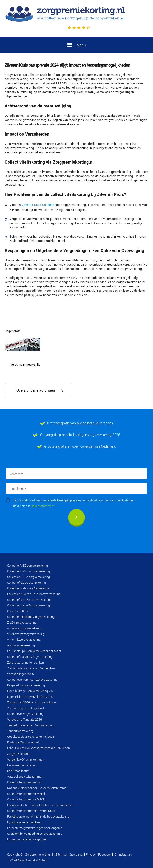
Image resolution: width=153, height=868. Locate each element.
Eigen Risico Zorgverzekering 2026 (30, 697)
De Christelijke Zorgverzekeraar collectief (34, 651)
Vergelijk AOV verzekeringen (26, 760)
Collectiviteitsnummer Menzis (27, 794)
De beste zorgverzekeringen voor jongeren (35, 828)
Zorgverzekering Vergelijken (25, 663)
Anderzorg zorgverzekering (25, 628)
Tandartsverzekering (20, 731)
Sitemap (61, 855)
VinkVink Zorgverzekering (24, 640)
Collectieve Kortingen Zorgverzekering (32, 680)
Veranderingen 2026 (21, 674)
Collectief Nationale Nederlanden (29, 588)
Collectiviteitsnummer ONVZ (26, 800)
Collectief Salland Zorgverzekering (30, 657)
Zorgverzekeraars (19, 754)
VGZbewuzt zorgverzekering (26, 634)
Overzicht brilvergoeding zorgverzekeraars (35, 834)
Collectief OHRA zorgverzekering (28, 577)
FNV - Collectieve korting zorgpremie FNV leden (38, 748)
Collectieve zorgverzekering (25, 714)
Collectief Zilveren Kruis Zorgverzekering (34, 594)
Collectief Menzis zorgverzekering (29, 600)
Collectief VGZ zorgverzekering (28, 566)
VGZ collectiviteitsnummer (25, 777)
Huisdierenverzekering (22, 765)
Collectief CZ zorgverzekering (26, 583)
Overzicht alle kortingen (36, 390)
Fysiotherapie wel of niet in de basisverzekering (38, 817)
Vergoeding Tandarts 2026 (24, 720)
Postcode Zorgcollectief (23, 742)
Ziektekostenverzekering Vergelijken (31, 668)
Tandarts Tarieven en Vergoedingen (30, 725)
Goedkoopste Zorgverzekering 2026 (31, 737)
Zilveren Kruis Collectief (39, 205)
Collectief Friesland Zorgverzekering (31, 617)
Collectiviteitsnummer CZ (24, 782)
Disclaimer (76, 855)
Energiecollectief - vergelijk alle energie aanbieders (41, 805)
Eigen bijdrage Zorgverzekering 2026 (31, 691)
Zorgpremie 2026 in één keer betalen (31, 703)
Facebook (105, 855)
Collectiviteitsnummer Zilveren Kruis (31, 811)
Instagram (125, 855)
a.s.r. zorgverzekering (21, 645)
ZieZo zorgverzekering (22, 623)
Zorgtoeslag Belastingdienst (26, 708)
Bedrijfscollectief (18, 771)
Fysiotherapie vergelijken (23, 822)
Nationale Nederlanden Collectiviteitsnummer (37, 788)
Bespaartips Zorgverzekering (26, 685)
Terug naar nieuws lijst (26, 365)
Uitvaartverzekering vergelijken (27, 839)
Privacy (91, 855)
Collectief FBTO (17, 611)
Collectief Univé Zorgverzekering (28, 606)
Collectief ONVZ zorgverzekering (28, 571)
